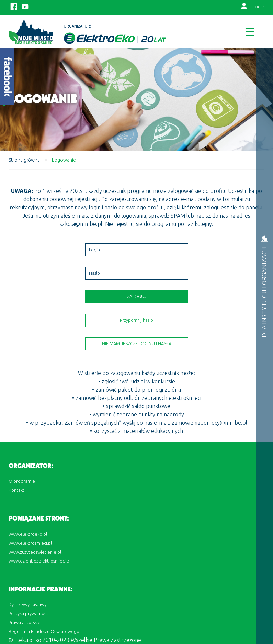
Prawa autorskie (25, 622)
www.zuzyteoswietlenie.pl (35, 552)
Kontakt (16, 490)
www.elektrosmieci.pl (30, 543)
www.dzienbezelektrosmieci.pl (39, 561)
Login (258, 7)
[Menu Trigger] (250, 31)
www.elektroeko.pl (28, 534)
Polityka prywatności (29, 613)
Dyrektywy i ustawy (27, 604)
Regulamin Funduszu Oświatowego (44, 631)
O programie (22, 481)
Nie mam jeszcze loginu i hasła (137, 343)
